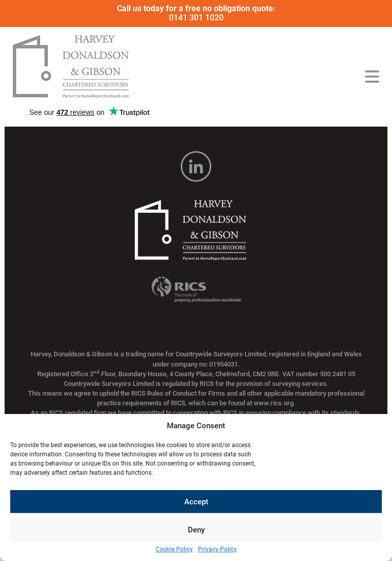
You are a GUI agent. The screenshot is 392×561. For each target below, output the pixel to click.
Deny (196, 530)
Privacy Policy (217, 550)
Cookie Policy (174, 550)
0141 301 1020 (196, 18)
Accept (196, 502)
